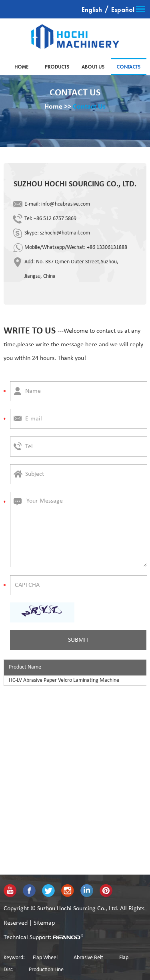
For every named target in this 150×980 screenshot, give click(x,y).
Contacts (128, 67)
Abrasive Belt (88, 958)
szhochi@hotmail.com (65, 233)
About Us (93, 67)
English (92, 10)
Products (57, 67)
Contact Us (89, 107)
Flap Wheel (45, 958)
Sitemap (44, 923)
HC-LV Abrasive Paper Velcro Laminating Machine (64, 680)
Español (123, 10)
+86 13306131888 (107, 248)
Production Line (46, 970)
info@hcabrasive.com (66, 204)
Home (21, 67)
